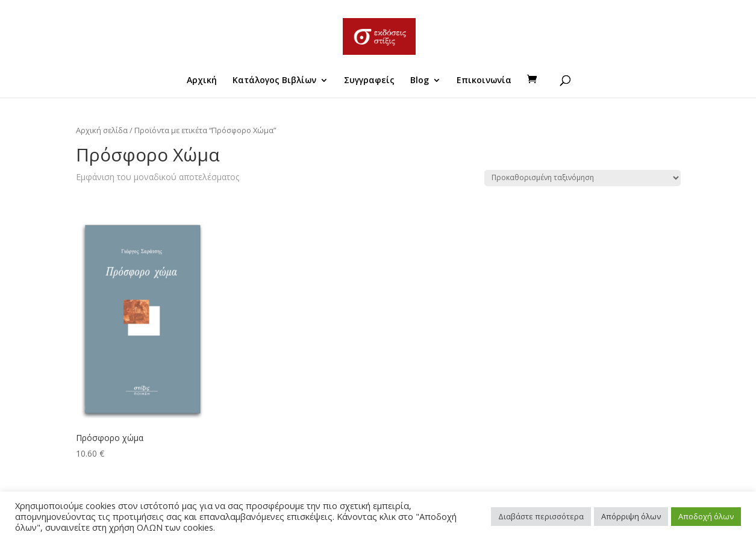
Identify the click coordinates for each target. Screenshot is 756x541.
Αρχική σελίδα (102, 130)
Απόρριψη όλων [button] (631, 516)
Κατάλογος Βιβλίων (274, 81)
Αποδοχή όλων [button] (706, 516)
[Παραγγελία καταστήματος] (583, 178)
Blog (420, 81)
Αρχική (202, 81)
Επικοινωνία (484, 81)
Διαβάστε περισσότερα (541, 516)
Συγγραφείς (369, 81)
